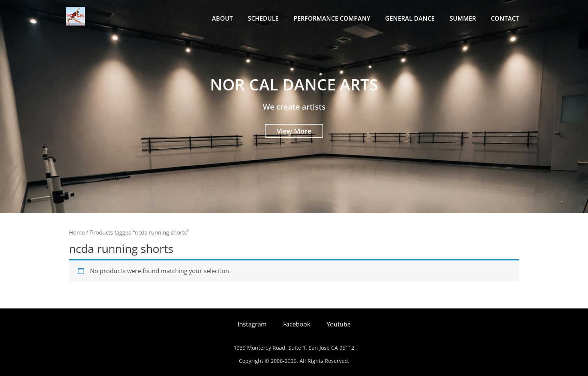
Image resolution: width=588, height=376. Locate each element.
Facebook (297, 324)
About (222, 18)
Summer (463, 18)
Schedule (263, 18)
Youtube (339, 324)
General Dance (410, 18)
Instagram (252, 324)
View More (294, 131)
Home (77, 232)
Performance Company (332, 18)
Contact (505, 18)
